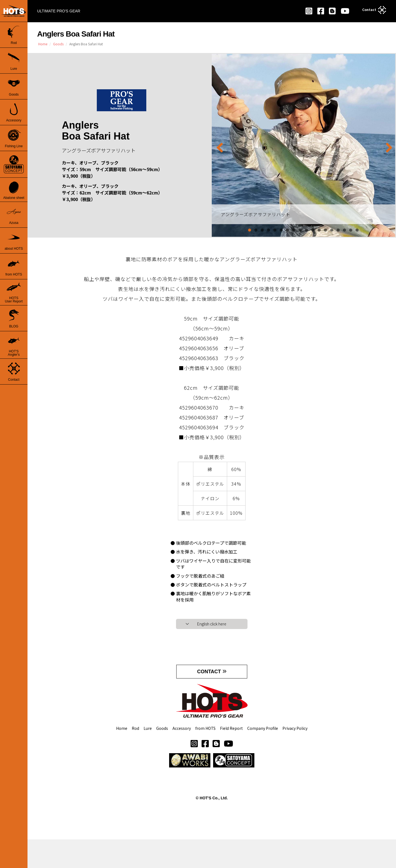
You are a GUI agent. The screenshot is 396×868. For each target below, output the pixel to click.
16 (344, 230)
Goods (162, 756)
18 (357, 230)
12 (319, 230)
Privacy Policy (295, 756)
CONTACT (209, 689)
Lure (148, 756)
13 (325, 230)
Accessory (182, 756)
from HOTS (205, 756)
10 (306, 230)
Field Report (231, 756)
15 (338, 230)
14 (332, 230)
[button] (205, 771)
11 (313, 230)
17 (351, 230)
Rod (135, 756)
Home (122, 756)
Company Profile (263, 756)
